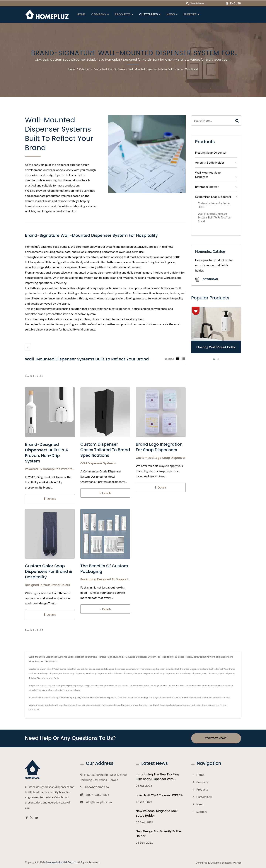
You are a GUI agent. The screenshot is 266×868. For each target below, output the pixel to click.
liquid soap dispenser (180, 705)
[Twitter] (31, 818)
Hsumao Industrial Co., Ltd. (61, 862)
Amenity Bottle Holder (210, 162)
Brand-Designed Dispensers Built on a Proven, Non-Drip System (46, 453)
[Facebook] (27, 818)
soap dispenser (93, 705)
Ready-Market (233, 862)
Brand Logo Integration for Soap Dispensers (159, 447)
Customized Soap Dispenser (109, 69)
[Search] (207, 3)
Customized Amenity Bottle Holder (214, 205)
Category (84, 69)
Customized (150, 14)
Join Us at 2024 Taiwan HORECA (159, 795)
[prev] (28, 347)
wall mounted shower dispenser (70, 705)
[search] (187, 3)
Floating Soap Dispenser (211, 152)
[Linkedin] (37, 818)
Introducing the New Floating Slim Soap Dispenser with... (157, 777)
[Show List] (183, 359)
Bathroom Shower (207, 187)
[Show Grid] (178, 359)
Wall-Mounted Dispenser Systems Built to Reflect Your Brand (163, 69)
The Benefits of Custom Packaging (104, 569)
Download (206, 279)
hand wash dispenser (159, 705)
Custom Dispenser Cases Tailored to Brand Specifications (105, 450)
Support (191, 14)
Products (124, 14)
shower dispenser (139, 705)
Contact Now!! (216, 738)
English (236, 4)
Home (81, 14)
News (172, 14)
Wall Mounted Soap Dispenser (208, 174)
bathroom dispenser (201, 705)
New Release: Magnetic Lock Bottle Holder (157, 813)
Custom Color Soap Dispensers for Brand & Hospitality (49, 572)
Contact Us (34, 710)
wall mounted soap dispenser (116, 705)
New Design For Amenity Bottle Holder (158, 833)
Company (100, 14)
